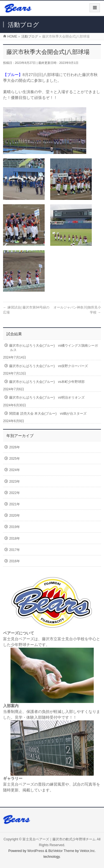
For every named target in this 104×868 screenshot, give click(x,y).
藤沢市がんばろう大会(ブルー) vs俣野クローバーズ (49, 366)
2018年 (15, 538)
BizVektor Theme (61, 851)
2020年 (15, 516)
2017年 (15, 550)
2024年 (15, 470)
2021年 (15, 504)
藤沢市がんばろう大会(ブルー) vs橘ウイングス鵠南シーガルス (54, 348)
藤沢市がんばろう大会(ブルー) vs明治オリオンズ (47, 398)
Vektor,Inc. (88, 851)
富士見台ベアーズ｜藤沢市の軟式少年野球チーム (59, 839)
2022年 (15, 493)
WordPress (36, 851)
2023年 (15, 482)
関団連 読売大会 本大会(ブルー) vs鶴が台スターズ (48, 414)
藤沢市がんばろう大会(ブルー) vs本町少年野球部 (47, 382)
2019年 (15, 527)
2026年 (15, 447)
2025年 (15, 459)
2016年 (15, 561)
